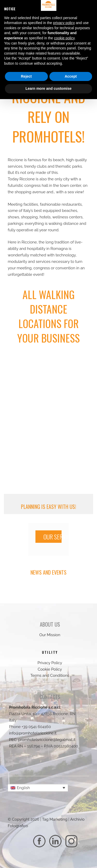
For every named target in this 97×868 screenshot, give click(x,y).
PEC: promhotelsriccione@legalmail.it (42, 740)
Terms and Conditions (50, 676)
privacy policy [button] (64, 23)
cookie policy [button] (64, 38)
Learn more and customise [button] (48, 88)
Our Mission (50, 635)
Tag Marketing (55, 819)
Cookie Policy (50, 669)
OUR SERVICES (53, 537)
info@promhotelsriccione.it (33, 733)
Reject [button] (26, 76)
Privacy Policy (50, 663)
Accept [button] (71, 76)
